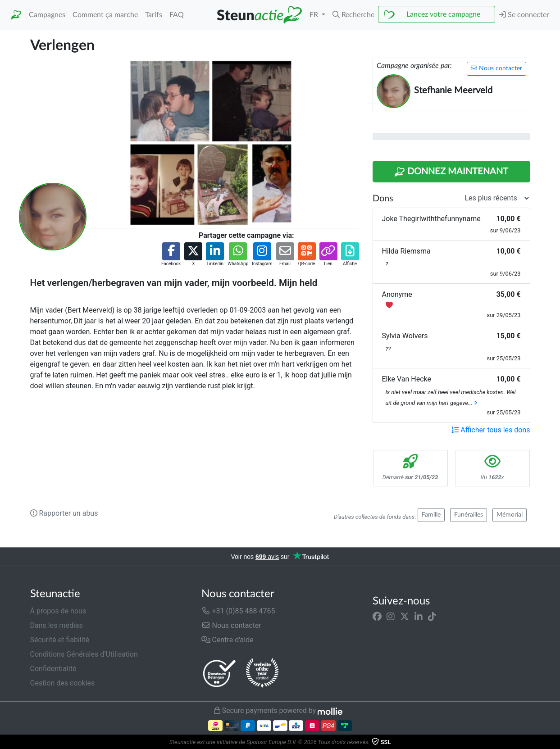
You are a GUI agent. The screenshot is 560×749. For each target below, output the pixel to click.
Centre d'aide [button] (228, 640)
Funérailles (469, 515)
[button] (353, 15)
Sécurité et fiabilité (60, 640)
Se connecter (524, 15)
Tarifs (154, 15)
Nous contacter (496, 68)
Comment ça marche (105, 15)
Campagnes (47, 15)
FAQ (177, 15)
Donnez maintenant (451, 172)
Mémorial (510, 515)
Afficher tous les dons (491, 430)
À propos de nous (58, 611)
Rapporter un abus (64, 513)
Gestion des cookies (63, 683)
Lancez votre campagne (443, 14)
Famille (431, 515)
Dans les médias (57, 625)
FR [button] (315, 15)
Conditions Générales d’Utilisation (84, 654)
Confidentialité (53, 669)
